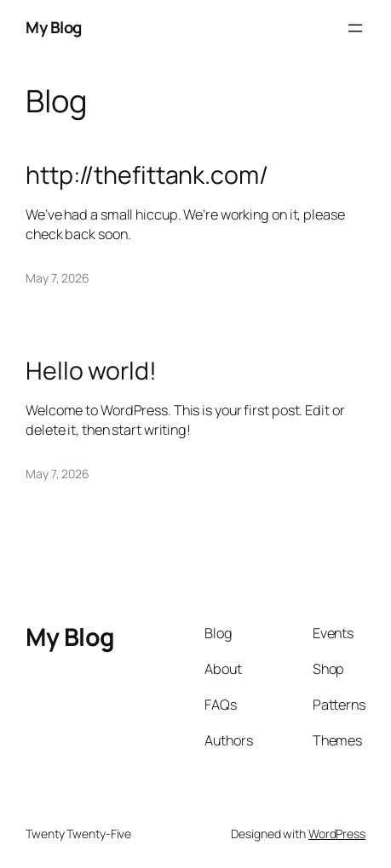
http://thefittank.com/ (147, 175)
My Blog (54, 27)
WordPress (337, 834)
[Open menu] (355, 28)
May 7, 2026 (57, 278)
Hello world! (91, 371)
